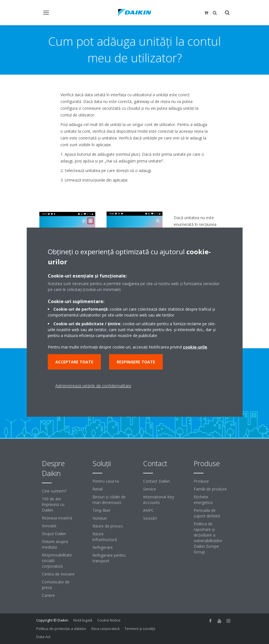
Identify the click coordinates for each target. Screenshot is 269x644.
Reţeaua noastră (57, 518)
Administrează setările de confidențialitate (93, 386)
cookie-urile (195, 347)
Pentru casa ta (106, 481)
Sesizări (150, 518)
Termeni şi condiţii (140, 629)
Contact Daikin (156, 481)
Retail (98, 489)
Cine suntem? (54, 491)
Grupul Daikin (54, 534)
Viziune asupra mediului (55, 544)
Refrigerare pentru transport (109, 558)
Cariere (48, 595)
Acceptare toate (74, 362)
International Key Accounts (159, 500)
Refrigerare (103, 547)
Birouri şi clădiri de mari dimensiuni (109, 500)
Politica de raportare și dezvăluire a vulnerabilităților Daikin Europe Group (208, 538)
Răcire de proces (108, 526)
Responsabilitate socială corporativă (57, 561)
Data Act (43, 637)
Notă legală (83, 620)
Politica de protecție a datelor (61, 629)
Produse (201, 481)
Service (150, 489)
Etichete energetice (203, 500)
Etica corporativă (105, 629)
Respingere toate (136, 362)
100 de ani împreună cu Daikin (53, 504)
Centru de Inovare (58, 574)
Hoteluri (100, 518)
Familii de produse (210, 489)
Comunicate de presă (56, 585)
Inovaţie (49, 526)
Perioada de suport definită (207, 513)
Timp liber (101, 510)
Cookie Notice (109, 620)
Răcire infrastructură (105, 537)
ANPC (148, 510)
